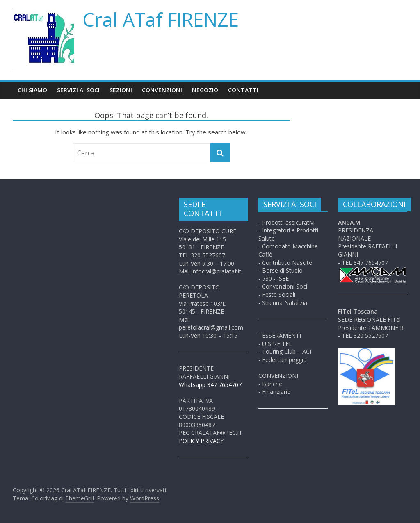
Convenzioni (162, 90)
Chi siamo (32, 90)
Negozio (205, 90)
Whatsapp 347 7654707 (210, 385)
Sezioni (121, 90)
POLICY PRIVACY (201, 441)
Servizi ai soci (78, 90)
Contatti (243, 90)
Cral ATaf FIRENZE (161, 19)
